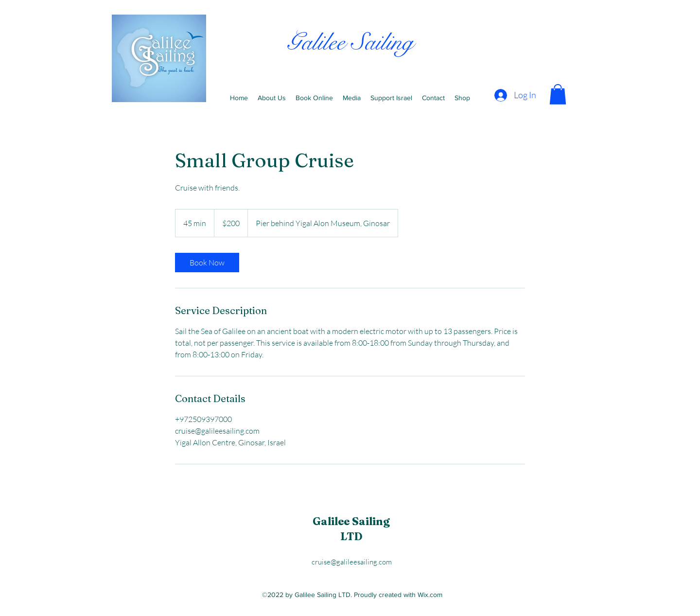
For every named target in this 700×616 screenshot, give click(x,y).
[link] (207, 263)
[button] (558, 94)
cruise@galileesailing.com (352, 562)
